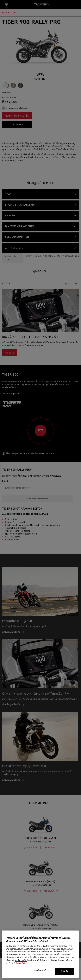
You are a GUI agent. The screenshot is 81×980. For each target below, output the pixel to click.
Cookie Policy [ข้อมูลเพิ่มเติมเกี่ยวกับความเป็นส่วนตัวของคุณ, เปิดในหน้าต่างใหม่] (21, 963)
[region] (40, 954)
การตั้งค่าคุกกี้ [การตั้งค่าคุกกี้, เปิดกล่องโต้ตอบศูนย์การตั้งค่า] (40, 971)
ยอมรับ (65, 971)
